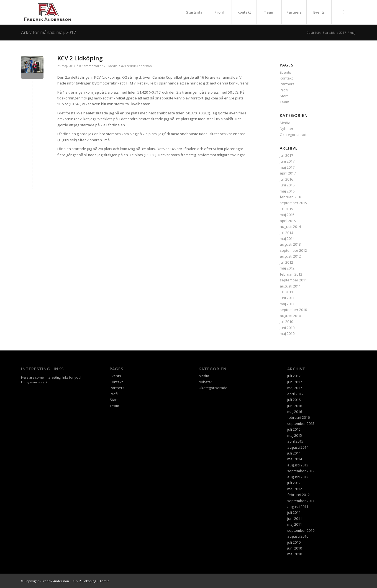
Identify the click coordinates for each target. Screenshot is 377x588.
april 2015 (288, 221)
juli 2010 (286, 322)
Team (269, 12)
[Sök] (344, 12)
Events (319, 12)
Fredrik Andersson (139, 66)
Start (284, 96)
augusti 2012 (290, 256)
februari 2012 (291, 274)
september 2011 (293, 280)
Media (113, 66)
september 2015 (293, 203)
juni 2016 (287, 185)
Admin (105, 581)
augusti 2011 (290, 286)
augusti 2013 (290, 244)
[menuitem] (344, 12)
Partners (294, 12)
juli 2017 (286, 155)
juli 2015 (286, 209)
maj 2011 (287, 304)
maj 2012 (287, 268)
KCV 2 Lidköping (80, 58)
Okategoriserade (294, 135)
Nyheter (287, 129)
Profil (219, 12)
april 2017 (288, 173)
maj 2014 (287, 238)
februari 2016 (291, 197)
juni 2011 (287, 298)
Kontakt (244, 12)
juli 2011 (286, 292)
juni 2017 (287, 161)
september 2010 (293, 310)
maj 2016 (287, 191)
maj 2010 (287, 333)
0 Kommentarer (91, 66)
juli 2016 (286, 179)
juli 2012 (286, 262)
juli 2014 (286, 233)
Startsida (194, 12)
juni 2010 (287, 328)
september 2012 (293, 250)
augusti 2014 (290, 227)
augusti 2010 (290, 316)
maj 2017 (287, 167)
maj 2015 (287, 215)
